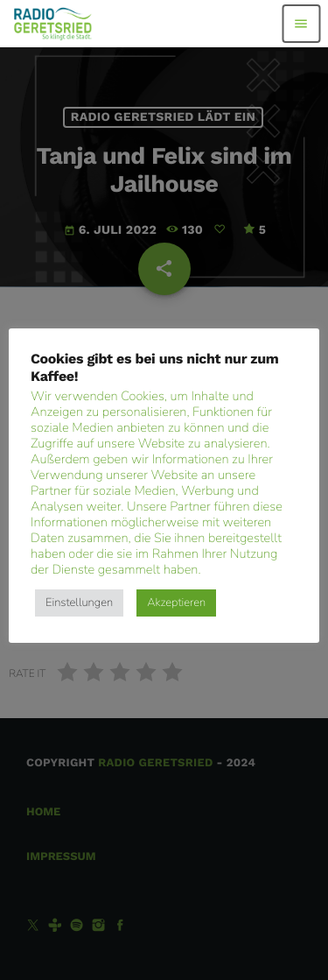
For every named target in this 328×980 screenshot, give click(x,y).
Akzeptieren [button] (176, 603)
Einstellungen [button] (79, 603)
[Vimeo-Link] (53, 24)
